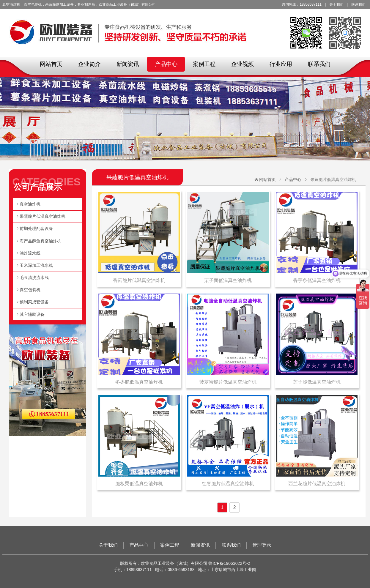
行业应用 (281, 64)
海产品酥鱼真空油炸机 (40, 241)
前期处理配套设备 (36, 228)
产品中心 (166, 64)
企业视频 (243, 64)
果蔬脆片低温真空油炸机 (333, 179)
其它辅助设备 (32, 314)
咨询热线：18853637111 (301, 4)
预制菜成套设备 (34, 302)
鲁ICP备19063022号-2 (229, 563)
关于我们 (336, 4)
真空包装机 (30, 290)
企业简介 (89, 64)
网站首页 (51, 64)
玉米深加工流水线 (36, 265)
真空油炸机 (30, 204)
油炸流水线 (30, 253)
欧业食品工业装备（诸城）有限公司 (185, 28)
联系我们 (358, 4)
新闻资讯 (128, 64)
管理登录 (262, 545)
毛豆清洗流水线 (34, 278)
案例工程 (204, 64)
